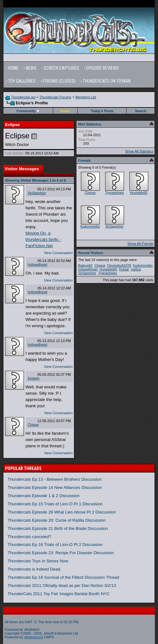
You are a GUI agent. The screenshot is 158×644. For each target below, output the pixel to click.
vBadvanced (34, 637)
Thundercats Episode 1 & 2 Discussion (44, 496)
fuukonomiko (90, 226)
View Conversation (58, 253)
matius (136, 269)
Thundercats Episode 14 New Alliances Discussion (55, 487)
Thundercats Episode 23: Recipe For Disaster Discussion (61, 553)
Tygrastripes (115, 193)
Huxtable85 (139, 193)
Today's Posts (102, 111)
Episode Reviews (103, 68)
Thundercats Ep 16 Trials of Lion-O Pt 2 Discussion (55, 545)
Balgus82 (85, 265)
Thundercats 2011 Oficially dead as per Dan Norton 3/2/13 (62, 586)
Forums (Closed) (59, 81)
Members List (86, 97)
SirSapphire (37, 193)
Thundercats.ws (23, 97)
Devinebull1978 (119, 265)
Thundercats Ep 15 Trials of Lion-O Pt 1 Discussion (55, 504)
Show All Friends (140, 244)
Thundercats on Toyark (107, 81)
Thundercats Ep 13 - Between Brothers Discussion (55, 479)
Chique (33, 425)
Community (28, 111)
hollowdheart (37, 264)
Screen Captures (61, 68)
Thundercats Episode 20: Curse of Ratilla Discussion (56, 520)
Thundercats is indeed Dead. (34, 569)
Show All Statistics (139, 151)
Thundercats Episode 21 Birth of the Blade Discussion (58, 528)
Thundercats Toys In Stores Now (38, 561)
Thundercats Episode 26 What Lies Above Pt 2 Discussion (62, 512)
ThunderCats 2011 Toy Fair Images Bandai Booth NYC (59, 594)
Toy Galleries (22, 81)
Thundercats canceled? (29, 537)
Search (141, 111)
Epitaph (34, 378)
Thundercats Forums (55, 97)
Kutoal (124, 269)
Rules (65, 111)
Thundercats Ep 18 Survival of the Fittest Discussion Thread (63, 577)
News (31, 68)
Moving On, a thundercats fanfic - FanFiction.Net (43, 239)
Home (13, 68)
